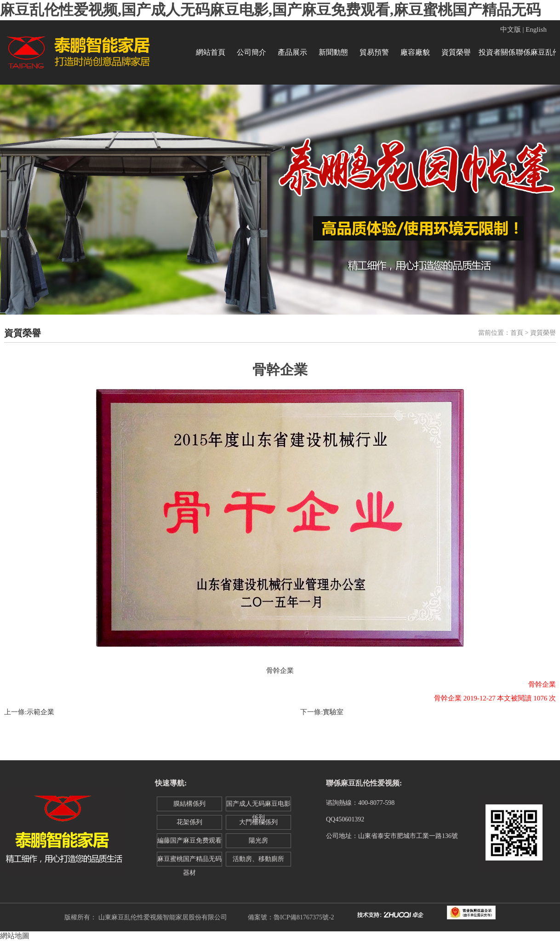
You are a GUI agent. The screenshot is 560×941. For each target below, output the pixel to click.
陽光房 (258, 841)
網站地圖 (15, 936)
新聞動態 (333, 52)
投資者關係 (497, 52)
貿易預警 (374, 52)
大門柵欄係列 (258, 822)
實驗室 (333, 712)
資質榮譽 (456, 52)
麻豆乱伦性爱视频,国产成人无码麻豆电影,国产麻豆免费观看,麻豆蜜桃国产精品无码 (270, 10)
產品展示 (292, 52)
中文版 (511, 29)
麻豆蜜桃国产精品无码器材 (189, 861)
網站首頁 (211, 52)
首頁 (517, 333)
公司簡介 (251, 52)
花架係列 (189, 822)
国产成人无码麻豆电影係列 (258, 806)
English (536, 29)
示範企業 (40, 712)
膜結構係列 (189, 804)
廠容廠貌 (415, 52)
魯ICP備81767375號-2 (304, 917)
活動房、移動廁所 (258, 859)
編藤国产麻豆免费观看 (189, 841)
